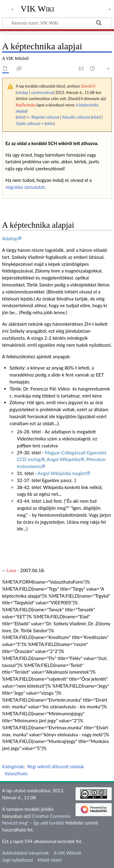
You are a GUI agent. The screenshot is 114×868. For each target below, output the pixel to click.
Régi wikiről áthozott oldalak (56, 766)
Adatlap (10, 238)
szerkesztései (42, 92)
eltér (21, 117)
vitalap (22, 92)
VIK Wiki (38, 9)
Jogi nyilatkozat (18, 860)
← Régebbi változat (43, 117)
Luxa (11, 570)
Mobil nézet (50, 860)
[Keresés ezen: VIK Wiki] (57, 23)
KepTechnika (26, 105)
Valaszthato (16, 773)
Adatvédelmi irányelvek (26, 853)
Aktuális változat (76, 117)
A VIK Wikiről (67, 853)
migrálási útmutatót (25, 187)
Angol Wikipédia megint (62, 473)
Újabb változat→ (30, 123)
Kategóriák (13, 766)
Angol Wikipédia (63, 459)
